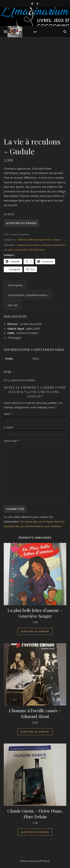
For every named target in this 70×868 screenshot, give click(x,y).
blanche (22, 240)
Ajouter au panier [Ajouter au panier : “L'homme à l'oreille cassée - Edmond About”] (35, 732)
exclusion (46, 245)
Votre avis (11, 441)
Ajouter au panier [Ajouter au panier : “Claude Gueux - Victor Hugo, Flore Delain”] (35, 832)
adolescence (24, 245)
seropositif (21, 250)
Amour (36, 245)
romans (56, 240)
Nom (8, 414)
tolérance (40, 250)
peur (11, 250)
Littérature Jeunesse (39, 240)
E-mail (9, 427)
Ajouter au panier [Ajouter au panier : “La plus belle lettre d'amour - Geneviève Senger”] (35, 631)
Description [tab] (15, 285)
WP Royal (44, 861)
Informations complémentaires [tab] (28, 295)
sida (31, 250)
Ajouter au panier (21, 223)
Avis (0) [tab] (13, 305)
